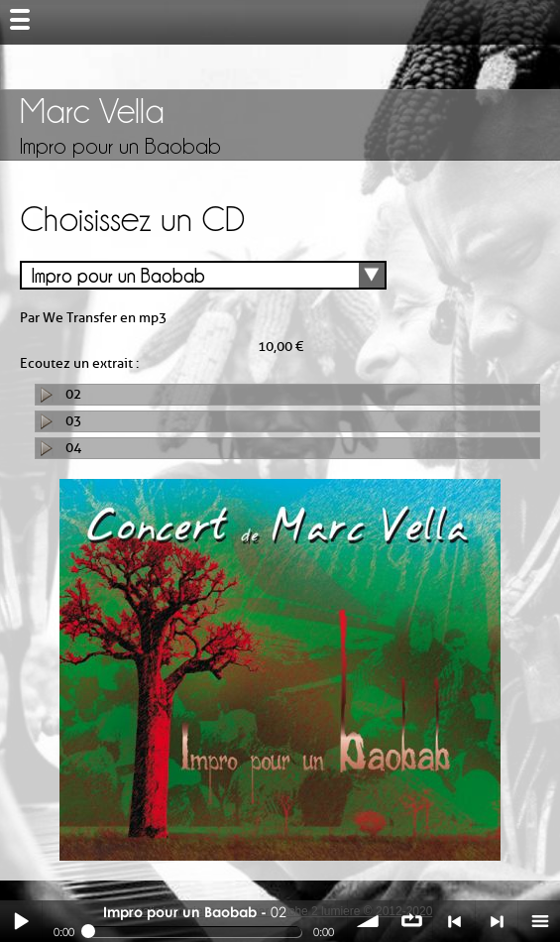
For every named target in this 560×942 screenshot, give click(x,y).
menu (539, 921)
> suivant (497, 921)
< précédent (454, 921)
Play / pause (21, 921)
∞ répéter (411, 921)
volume (369, 921)
